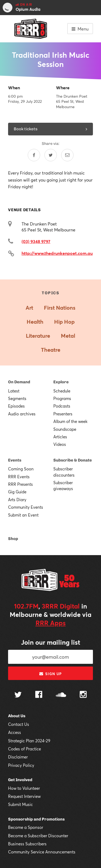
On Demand (19, 382)
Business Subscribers (27, 844)
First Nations (60, 308)
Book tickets (50, 129)
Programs (62, 398)
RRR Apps (51, 623)
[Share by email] (67, 155)
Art (29, 308)
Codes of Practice (25, 749)
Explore (61, 382)
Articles (60, 437)
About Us (17, 716)
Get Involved (20, 780)
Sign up (50, 674)
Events (15, 460)
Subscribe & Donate (73, 460)
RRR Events (19, 477)
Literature (38, 336)
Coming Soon (21, 469)
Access (15, 732)
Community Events (26, 507)
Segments (17, 398)
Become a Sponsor (26, 827)
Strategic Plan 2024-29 (29, 741)
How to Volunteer (24, 788)
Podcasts (62, 406)
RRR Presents (20, 484)
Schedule (62, 391)
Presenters (63, 414)
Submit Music (20, 804)
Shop (13, 539)
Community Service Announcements (42, 852)
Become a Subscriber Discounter (38, 836)
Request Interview (24, 796)
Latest (14, 391)
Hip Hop (64, 322)
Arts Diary (17, 500)
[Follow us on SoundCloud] (61, 695)
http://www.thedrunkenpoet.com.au (57, 253)
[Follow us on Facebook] (39, 695)
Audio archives (22, 414)
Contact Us (19, 724)
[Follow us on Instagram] (83, 695)
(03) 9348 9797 (36, 241)
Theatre (51, 350)
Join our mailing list (51, 642)
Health (35, 322)
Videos (60, 444)
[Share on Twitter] (51, 155)
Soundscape (65, 429)
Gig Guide (17, 492)
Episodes (16, 406)
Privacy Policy (21, 765)
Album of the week (70, 421)
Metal (68, 336)
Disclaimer (18, 757)
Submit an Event (23, 515)
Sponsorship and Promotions (36, 819)
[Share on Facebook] (34, 155)
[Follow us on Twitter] (18, 695)
